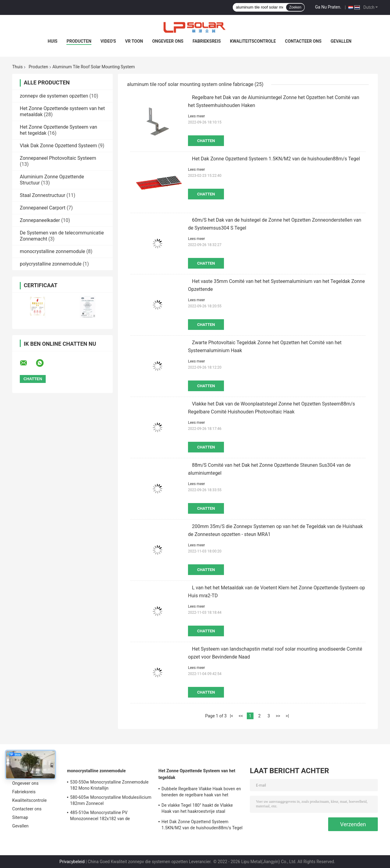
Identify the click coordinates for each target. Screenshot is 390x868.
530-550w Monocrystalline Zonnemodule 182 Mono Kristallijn (109, 785)
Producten (79, 41)
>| (287, 716)
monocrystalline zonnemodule (52, 251)
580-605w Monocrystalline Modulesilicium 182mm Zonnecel (111, 800)
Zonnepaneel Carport (43, 208)
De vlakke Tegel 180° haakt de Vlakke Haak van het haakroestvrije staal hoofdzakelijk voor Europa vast (197, 809)
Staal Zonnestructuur (43, 195)
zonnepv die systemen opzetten (54, 96)
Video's (108, 41)
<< (241, 716)
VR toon (134, 41)
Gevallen (341, 41)
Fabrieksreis (207, 41)
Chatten (206, 141)
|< (232, 716)
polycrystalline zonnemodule (51, 264)
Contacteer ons (303, 41)
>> (278, 716)
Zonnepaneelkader (40, 220)
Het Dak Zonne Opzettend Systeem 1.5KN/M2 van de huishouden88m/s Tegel (276, 159)
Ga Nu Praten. (328, 7)
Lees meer (197, 116)
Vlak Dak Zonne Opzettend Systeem (58, 146)
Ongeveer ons (168, 41)
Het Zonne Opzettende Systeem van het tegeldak (197, 774)
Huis (53, 41)
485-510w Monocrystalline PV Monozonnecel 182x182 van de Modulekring (100, 816)
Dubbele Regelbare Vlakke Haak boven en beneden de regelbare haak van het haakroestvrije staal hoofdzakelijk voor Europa (201, 793)
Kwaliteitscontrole (253, 41)
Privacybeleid (72, 862)
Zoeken (295, 7)
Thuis (17, 67)
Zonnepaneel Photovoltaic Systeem (58, 158)
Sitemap (20, 817)
